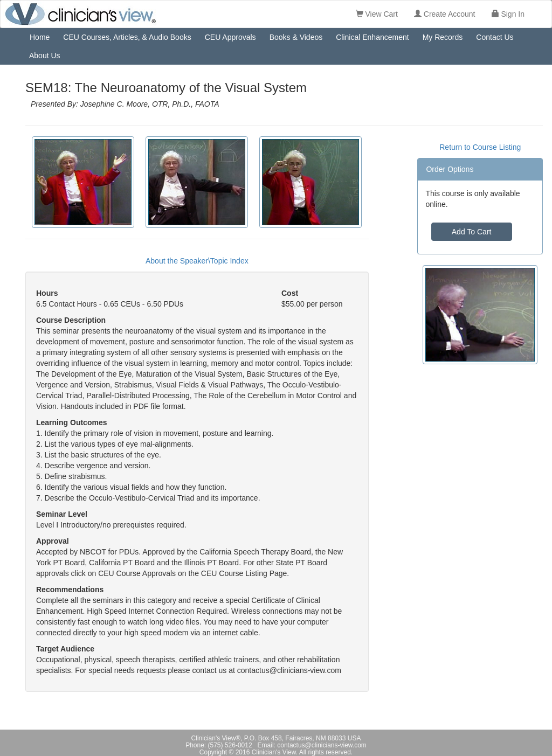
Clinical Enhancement (372, 37)
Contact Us (495, 37)
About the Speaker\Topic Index (197, 261)
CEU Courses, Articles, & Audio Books (127, 37)
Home (40, 37)
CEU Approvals (230, 37)
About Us (45, 56)
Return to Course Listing (480, 147)
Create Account (445, 14)
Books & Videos (296, 37)
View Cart (377, 14)
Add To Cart (472, 232)
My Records (443, 37)
